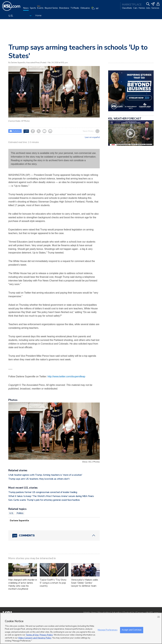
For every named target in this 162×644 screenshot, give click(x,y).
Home (38, 15)
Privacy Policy (46, 635)
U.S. (11, 513)
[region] (81, 628)
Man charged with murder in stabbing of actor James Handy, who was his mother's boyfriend (23, 584)
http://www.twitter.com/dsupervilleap (66, 376)
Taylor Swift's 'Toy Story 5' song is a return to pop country (53, 583)
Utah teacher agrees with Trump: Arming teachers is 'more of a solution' (45, 475)
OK (159, 617)
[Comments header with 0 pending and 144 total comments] (54, 535)
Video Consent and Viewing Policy (35, 638)
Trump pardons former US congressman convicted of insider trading (43, 492)
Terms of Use (32, 635)
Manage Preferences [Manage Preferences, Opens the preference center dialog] (108, 630)
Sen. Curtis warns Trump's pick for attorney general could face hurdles (44, 500)
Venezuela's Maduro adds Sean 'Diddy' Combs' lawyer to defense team (85, 583)
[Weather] (95, 9)
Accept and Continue (132, 630)
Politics (20, 513)
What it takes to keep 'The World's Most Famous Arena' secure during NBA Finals (51, 496)
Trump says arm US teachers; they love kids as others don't (39, 479)
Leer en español (92, 137)
